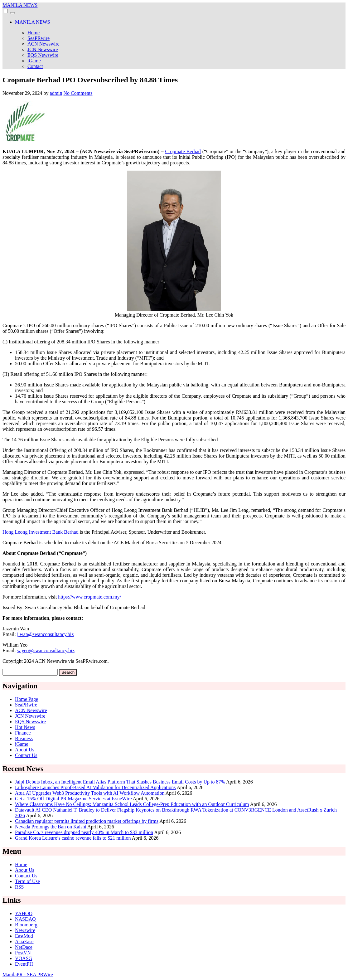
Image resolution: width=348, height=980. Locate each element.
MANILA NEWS (20, 5)
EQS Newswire (43, 55)
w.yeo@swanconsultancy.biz (46, 650)
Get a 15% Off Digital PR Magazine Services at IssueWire (73, 799)
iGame (34, 61)
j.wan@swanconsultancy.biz (46, 634)
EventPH (24, 964)
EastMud (24, 936)
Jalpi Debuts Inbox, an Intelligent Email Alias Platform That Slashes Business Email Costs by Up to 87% (120, 782)
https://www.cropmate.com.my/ (89, 597)
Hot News (25, 727)
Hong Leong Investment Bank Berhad (41, 532)
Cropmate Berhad (183, 151)
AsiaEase (24, 941)
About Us (25, 750)
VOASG (24, 958)
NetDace (24, 947)
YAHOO (24, 913)
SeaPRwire (39, 38)
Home (34, 33)
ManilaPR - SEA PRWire (28, 975)
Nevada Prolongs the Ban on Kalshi (51, 827)
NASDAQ (25, 919)
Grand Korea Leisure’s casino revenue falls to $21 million (73, 838)
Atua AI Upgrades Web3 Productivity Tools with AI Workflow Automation (90, 793)
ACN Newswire (43, 44)
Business (24, 738)
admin (56, 93)
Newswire (25, 930)
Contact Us (26, 755)
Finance (23, 733)
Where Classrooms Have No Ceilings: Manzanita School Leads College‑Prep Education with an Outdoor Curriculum (132, 804)
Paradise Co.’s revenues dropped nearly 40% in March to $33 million (84, 832)
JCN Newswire (43, 49)
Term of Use (27, 881)
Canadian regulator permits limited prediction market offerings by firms (87, 821)
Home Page (27, 699)
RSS (19, 887)
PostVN (23, 953)
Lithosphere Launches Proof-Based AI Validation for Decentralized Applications (95, 787)
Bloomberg (26, 925)
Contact (35, 66)
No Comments (78, 93)
